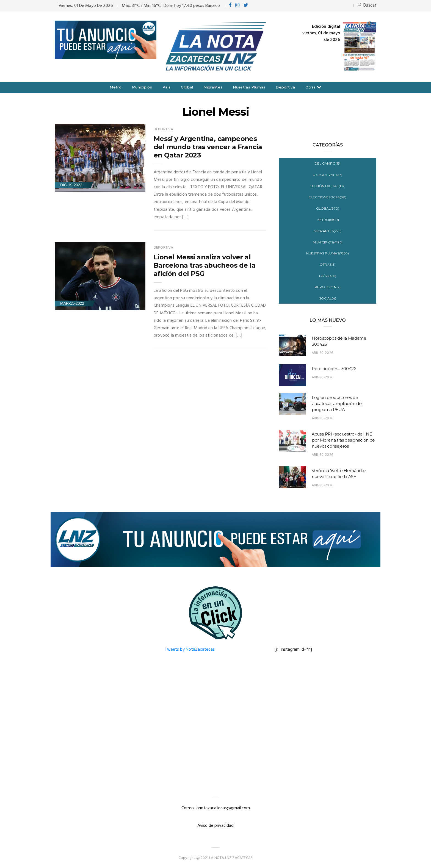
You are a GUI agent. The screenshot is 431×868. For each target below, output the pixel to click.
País (166, 87)
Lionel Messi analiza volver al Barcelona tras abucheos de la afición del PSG (205, 265)
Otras (311, 87)
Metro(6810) (328, 220)
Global (187, 87)
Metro (116, 87)
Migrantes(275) (328, 231)
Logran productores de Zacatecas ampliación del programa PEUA (337, 404)
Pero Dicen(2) (328, 287)
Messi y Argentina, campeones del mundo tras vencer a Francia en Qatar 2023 (208, 147)
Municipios (142, 87)
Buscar (367, 5)
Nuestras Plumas (249, 87)
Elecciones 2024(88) (328, 197)
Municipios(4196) (328, 242)
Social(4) (328, 298)
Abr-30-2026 (322, 353)
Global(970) (328, 208)
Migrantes (213, 87)
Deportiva (285, 87)
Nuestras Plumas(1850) (328, 253)
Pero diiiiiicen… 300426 (334, 369)
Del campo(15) (328, 163)
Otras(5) (328, 264)
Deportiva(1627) (328, 175)
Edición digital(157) (328, 186)
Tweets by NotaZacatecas (190, 650)
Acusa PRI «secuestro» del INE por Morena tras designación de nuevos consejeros (343, 440)
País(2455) (328, 276)
